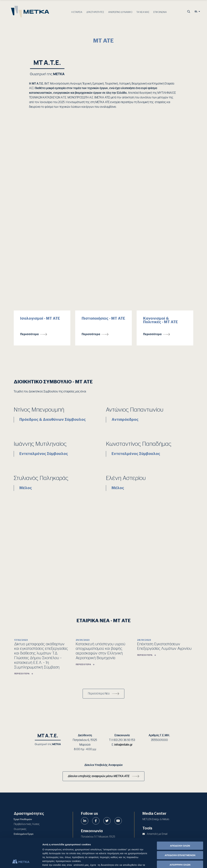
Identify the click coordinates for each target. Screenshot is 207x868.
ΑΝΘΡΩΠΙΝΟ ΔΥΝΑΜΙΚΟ (120, 12)
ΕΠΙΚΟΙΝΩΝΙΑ (160, 12)
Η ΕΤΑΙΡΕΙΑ (77, 12)
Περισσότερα (29, 334)
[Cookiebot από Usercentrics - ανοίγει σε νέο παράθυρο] (21, 862)
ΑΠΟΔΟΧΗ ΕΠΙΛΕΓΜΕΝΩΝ (180, 828)
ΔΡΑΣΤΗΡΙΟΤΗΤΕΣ (95, 12)
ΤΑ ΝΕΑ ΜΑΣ (143, 12)
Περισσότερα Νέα (99, 694)
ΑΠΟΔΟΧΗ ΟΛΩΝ (180, 818)
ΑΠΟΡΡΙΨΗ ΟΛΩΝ (180, 837)
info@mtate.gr (123, 745)
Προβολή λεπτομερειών (181, 862)
